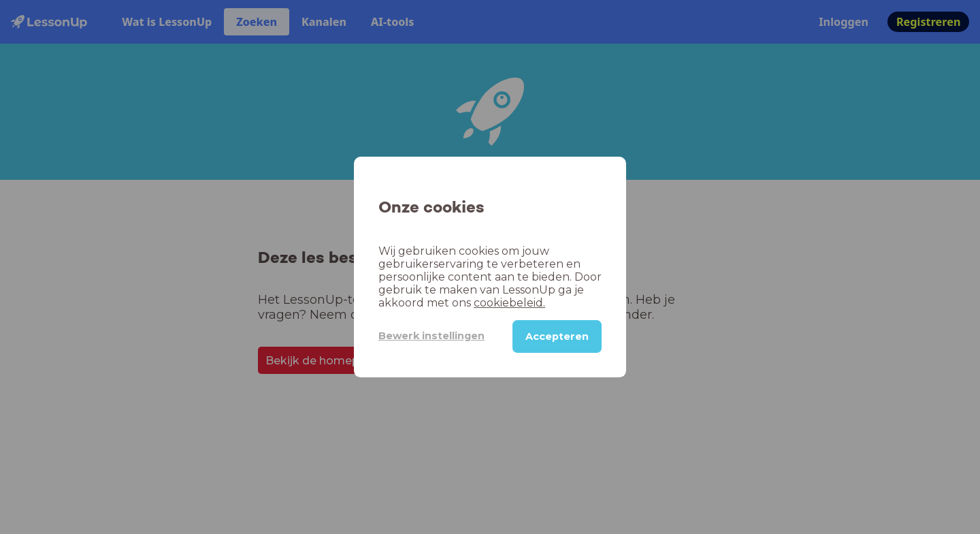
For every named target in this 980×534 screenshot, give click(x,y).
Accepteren (557, 336)
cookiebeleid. (509, 303)
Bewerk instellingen (431, 336)
